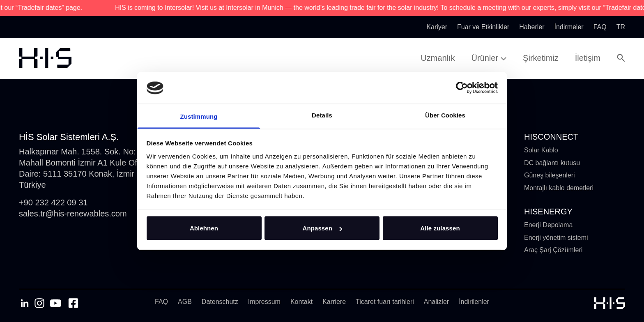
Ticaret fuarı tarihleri (385, 302)
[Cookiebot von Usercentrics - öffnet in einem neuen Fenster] (462, 88)
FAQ (161, 302)
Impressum (264, 302)
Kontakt (301, 302)
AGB (185, 302)
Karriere (334, 302)
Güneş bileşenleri (550, 175)
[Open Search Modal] (621, 58)
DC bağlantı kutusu (552, 163)
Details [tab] (322, 115)
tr (621, 27)
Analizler (436, 302)
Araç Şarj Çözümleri (553, 250)
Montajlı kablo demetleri (559, 188)
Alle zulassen (440, 228)
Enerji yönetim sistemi (556, 238)
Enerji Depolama (548, 225)
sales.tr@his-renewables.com (73, 214)
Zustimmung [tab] (199, 116)
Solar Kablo (541, 150)
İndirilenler (474, 302)
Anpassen (323, 228)
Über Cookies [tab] (445, 115)
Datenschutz (220, 302)
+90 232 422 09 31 (53, 202)
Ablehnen (204, 228)
